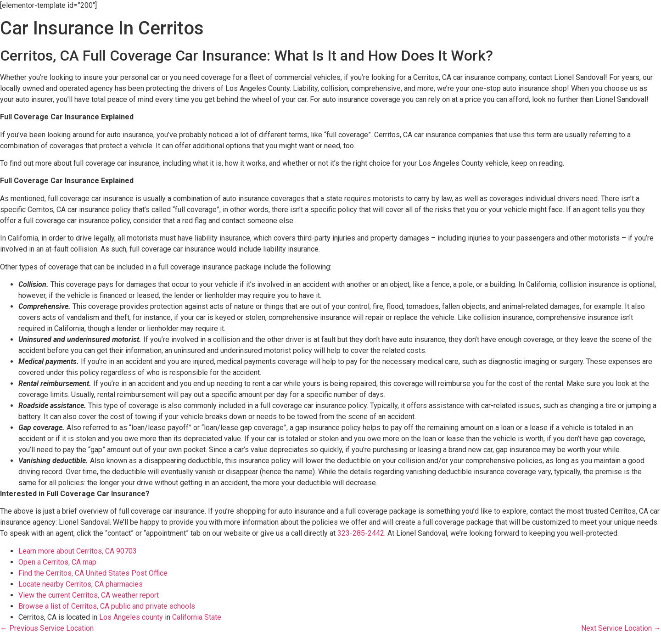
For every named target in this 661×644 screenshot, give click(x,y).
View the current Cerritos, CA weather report (89, 595)
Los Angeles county (131, 617)
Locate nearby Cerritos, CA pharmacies (81, 584)
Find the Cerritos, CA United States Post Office (93, 573)
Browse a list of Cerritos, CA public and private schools (107, 606)
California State (197, 617)
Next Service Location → (621, 628)
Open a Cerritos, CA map (57, 562)
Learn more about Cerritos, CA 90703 (78, 551)
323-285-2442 (361, 533)
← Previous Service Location (47, 628)
